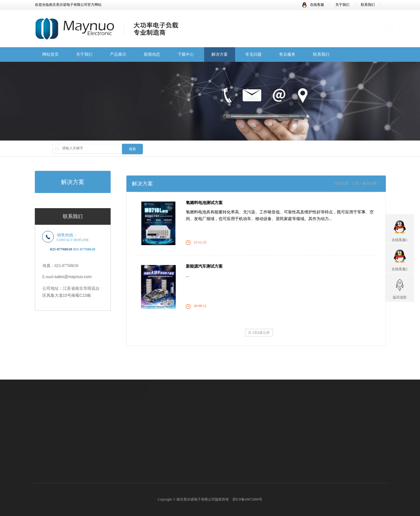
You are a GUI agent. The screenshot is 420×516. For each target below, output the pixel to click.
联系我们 (368, 5)
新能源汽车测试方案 (214, 266)
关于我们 (342, 5)
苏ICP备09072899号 (247, 499)
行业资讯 (236, 438)
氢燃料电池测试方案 (214, 203)
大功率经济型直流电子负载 (132, 464)
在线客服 (313, 5)
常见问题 (253, 55)
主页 (365, 183)
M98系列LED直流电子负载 (131, 479)
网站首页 (50, 55)
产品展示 (118, 55)
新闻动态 (152, 55)
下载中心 (186, 55)
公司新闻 (236, 431)
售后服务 (287, 55)
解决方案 (220, 55)
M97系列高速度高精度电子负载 (135, 457)
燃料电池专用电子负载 (128, 472)
